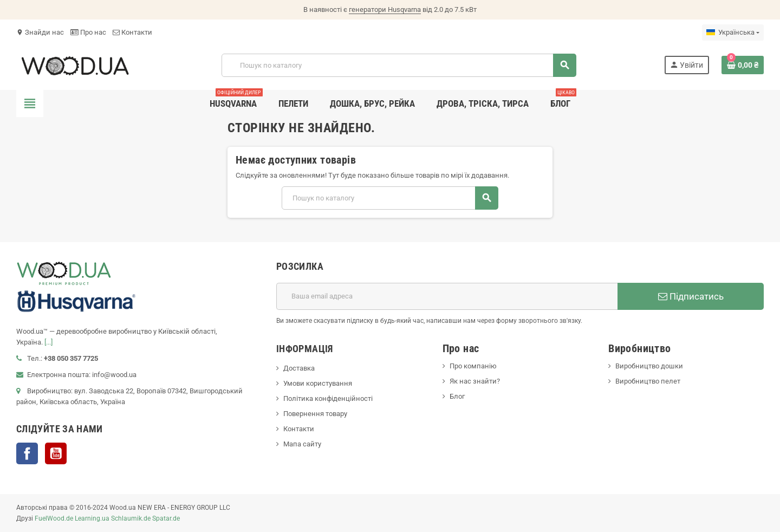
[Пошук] (399, 65)
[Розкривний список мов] (733, 33)
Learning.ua (92, 518)
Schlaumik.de (131, 518)
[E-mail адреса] (447, 296)
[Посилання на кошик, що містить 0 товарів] (743, 65)
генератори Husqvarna (385, 9)
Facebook (27, 453)
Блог (457, 396)
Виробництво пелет (648, 381)
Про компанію (473, 366)
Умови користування (318, 383)
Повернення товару (315, 414)
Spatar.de (166, 518)
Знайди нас (40, 32)
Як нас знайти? (475, 381)
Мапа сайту (302, 444)
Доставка (299, 368)
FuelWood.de (54, 518)
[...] (48, 342)
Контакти (132, 32)
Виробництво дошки (649, 366)
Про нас (88, 32)
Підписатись (691, 296)
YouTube (56, 453)
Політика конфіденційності (328, 398)
